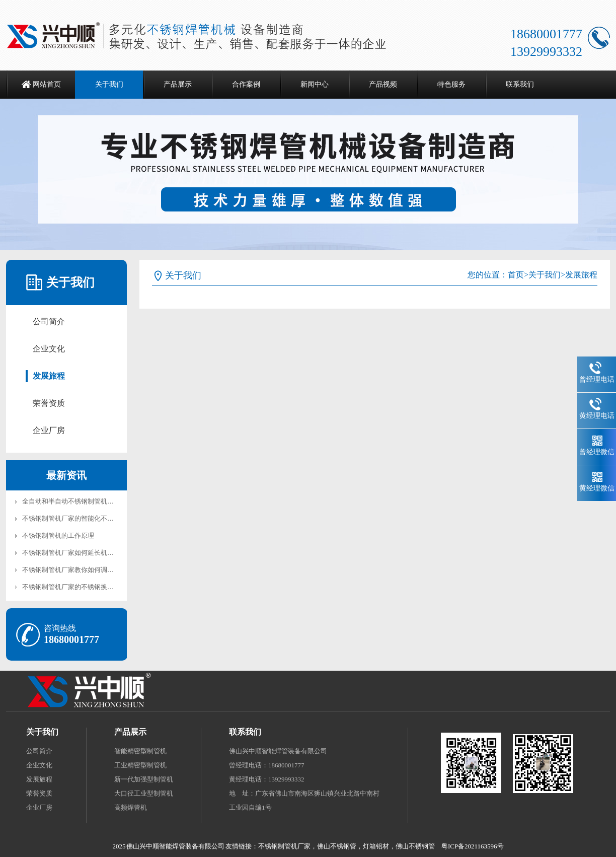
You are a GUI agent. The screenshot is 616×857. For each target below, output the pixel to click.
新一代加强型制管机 (144, 779)
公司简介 (49, 322)
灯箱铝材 (376, 846)
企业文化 (49, 349)
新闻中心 (315, 84)
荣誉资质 (49, 403)
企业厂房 (49, 430)
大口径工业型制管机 (144, 793)
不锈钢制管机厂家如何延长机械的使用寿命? (86, 553)
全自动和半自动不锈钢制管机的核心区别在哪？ (91, 501)
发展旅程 (49, 376)
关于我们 (109, 84)
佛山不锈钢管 (337, 846)
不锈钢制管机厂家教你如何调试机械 (74, 570)
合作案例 (246, 84)
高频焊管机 (131, 807)
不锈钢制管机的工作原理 (58, 535)
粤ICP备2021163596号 (473, 846)
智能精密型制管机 (140, 751)
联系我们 (520, 84)
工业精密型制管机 (140, 765)
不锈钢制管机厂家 (284, 846)
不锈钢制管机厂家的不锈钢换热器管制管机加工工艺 (97, 587)
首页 (516, 275)
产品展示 (178, 84)
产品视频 (383, 84)
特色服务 (451, 84)
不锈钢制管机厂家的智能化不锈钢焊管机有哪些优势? (99, 518)
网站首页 (47, 84)
